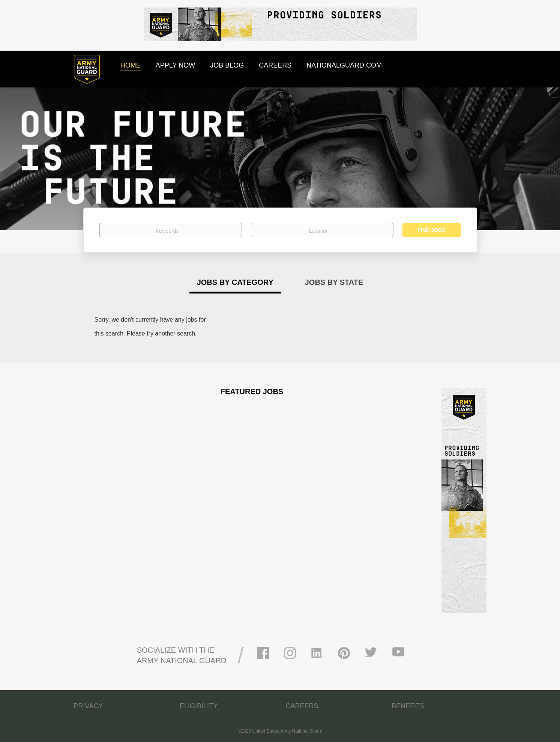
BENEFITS (408, 706)
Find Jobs (432, 230)
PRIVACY (89, 706)
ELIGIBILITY (199, 706)
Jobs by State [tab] (334, 282)
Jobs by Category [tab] (235, 282)
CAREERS (302, 706)
